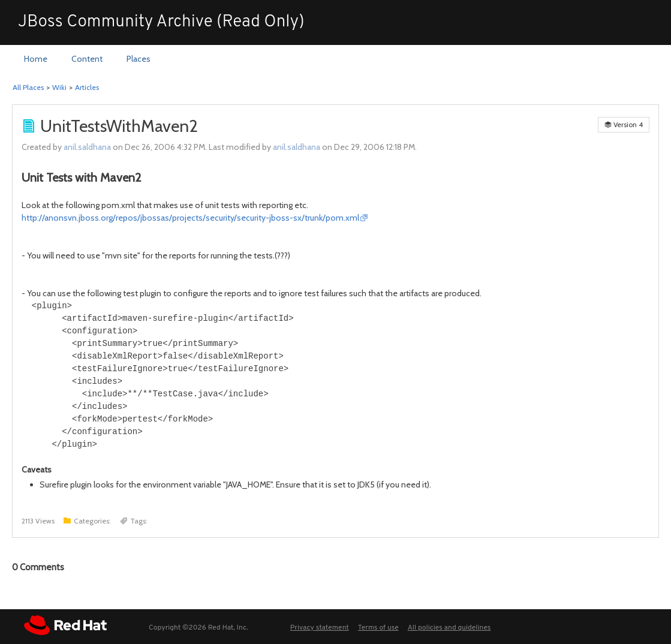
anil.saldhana (87, 147)
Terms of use (378, 628)
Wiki (59, 87)
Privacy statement (320, 628)
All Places (28, 87)
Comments (38, 567)
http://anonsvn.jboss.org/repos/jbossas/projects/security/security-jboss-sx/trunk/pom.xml (190, 218)
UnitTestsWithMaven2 (119, 126)
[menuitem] (36, 59)
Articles (87, 87)
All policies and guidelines (449, 628)
